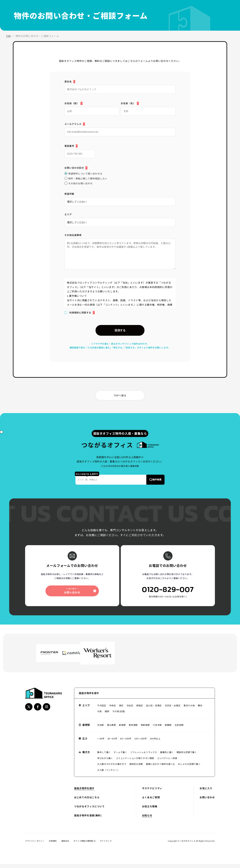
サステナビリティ (152, 792)
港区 (121, 710)
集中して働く (104, 756)
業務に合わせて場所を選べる (160, 768)
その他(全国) (119, 716)
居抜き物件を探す (84, 792)
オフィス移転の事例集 (85, 845)
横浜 (200, 710)
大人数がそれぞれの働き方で (112, 768)
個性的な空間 (136, 768)
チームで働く (120, 756)
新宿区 (140, 710)
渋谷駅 (101, 729)
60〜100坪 (126, 743)
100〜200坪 (141, 743)
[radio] (120, 174)
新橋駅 (168, 729)
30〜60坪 (112, 743)
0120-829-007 (168, 595)
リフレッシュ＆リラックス (144, 756)
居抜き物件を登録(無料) (88, 819)
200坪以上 (155, 743)
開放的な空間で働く (187, 756)
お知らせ (147, 819)
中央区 (113, 710)
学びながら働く (105, 762)
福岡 (107, 716)
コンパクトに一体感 (167, 762)
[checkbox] (120, 178)
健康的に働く (167, 756)
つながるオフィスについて (89, 810)
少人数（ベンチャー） (108, 774)
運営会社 (65, 845)
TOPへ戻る (120, 398)
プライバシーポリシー (35, 845)
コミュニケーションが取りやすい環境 (135, 762)
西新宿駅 (145, 729)
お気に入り (206, 792)
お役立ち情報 (150, 810)
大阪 (99, 716)
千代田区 (102, 710)
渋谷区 (130, 710)
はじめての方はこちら (87, 801)
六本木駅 (157, 729)
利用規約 (53, 845)
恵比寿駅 (112, 729)
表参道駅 (133, 729)
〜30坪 (101, 743)
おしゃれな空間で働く (189, 768)
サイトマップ (106, 845)
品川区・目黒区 (154, 710)
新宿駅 (122, 729)
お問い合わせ (207, 801)
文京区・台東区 (173, 710)
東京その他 (189, 710)
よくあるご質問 (151, 801)
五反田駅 (179, 729)
